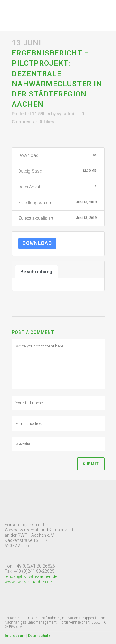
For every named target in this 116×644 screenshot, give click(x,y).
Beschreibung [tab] (37, 272)
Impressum (15, 636)
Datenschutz (39, 636)
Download (37, 243)
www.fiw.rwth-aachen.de (28, 582)
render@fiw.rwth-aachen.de (31, 576)
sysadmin (67, 114)
